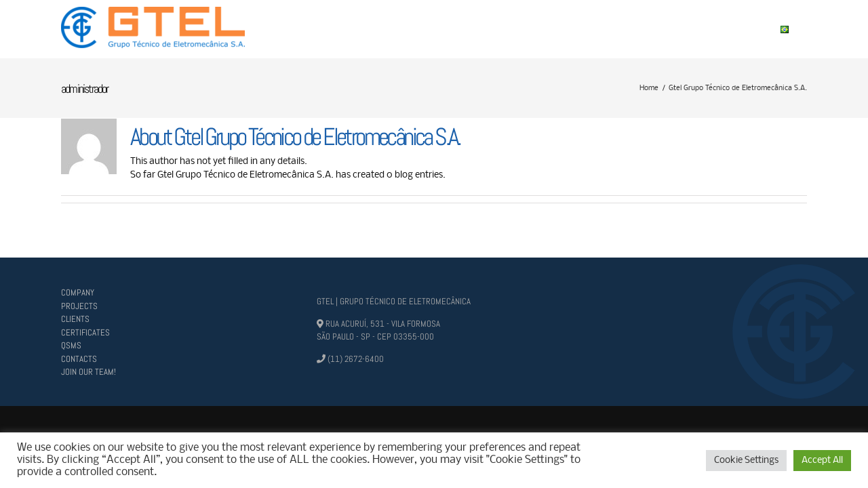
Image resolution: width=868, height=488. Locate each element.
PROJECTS (79, 306)
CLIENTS (75, 319)
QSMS (71, 345)
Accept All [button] (822, 461)
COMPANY (78, 292)
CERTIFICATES (85, 332)
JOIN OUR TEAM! (88, 372)
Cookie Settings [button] (746, 461)
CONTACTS (79, 359)
